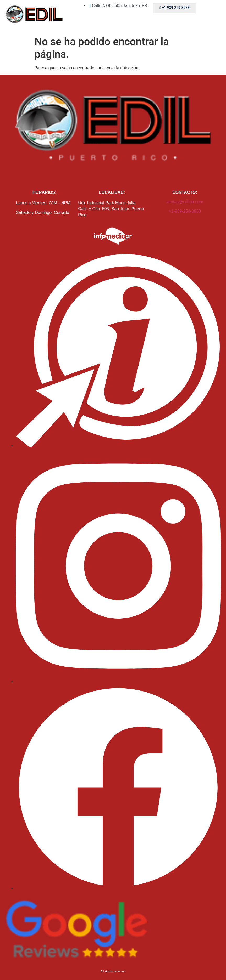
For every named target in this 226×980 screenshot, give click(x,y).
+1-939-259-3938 (185, 211)
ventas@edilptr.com (185, 202)
